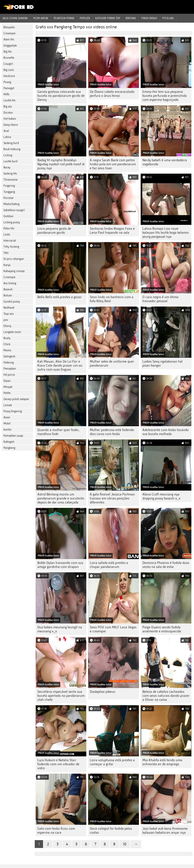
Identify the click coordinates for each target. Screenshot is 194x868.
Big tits (8, 52)
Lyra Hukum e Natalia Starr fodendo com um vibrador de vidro (58, 764)
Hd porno (9, 375)
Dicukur (8, 113)
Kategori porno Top (108, 18)
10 (125, 844)
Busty (7, 338)
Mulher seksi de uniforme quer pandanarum (112, 363)
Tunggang (9, 192)
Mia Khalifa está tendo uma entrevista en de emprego (162, 762)
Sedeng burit (11, 143)
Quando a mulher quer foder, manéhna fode (58, 432)
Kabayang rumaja (14, 271)
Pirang (7, 82)
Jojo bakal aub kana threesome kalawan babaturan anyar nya (165, 831)
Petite (7, 393)
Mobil (7, 423)
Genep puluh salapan (16, 399)
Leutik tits (9, 100)
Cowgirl (8, 64)
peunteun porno (64, 18)
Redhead (9, 308)
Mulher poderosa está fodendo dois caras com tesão (112, 432)
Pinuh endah (149, 18)
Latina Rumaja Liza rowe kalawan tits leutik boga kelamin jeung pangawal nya (166, 233)
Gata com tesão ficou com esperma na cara (56, 831)
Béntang (131, 18)
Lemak (8, 405)
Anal (6, 131)
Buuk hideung (12, 149)
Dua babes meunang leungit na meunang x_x (60, 629)
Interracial (10, 241)
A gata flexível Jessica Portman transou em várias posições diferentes (112, 498)
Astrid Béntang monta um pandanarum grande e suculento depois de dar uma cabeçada (61, 498)
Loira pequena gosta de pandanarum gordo (54, 231)
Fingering (9, 186)
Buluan (8, 295)
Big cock (9, 70)
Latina (7, 137)
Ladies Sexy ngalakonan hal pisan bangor (162, 363)
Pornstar (9, 198)
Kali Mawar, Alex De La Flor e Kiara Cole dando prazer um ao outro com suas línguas (60, 365)
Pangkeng (9, 448)
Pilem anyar (41, 18)
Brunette (9, 58)
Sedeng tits (10, 174)
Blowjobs (9, 27)
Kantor (8, 430)
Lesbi (7, 235)
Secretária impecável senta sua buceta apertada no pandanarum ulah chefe (61, 696)
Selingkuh (9, 356)
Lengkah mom (12, 332)
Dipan (7, 381)
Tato (6, 253)
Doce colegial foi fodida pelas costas (111, 831)
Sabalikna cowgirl (14, 210)
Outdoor (9, 216)
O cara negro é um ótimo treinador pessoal (160, 299)
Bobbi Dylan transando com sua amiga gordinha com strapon (60, 565)
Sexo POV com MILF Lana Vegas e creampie (113, 629)
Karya (7, 265)
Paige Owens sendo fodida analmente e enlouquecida (162, 629)
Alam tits (9, 39)
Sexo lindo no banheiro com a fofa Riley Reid (112, 299)
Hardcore (9, 76)
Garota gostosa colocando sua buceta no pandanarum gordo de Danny (61, 96)
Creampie (9, 33)
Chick (7, 344)
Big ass (8, 106)
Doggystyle (10, 46)
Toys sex (9, 314)
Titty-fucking (11, 247)
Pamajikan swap (13, 436)
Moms (7, 350)
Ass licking (10, 283)
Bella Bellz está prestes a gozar (59, 297)
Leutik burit (11, 161)
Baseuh (8, 289)
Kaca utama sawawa (15, 18)
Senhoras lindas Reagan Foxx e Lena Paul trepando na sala (112, 231)
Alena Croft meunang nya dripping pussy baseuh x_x (161, 496)
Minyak (8, 387)
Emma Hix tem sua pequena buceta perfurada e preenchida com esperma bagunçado (165, 96)
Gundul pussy (12, 302)
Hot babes (10, 119)
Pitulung (168, 18)
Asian (7, 417)
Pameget (9, 88)
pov (6, 320)
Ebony (7, 326)
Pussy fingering (13, 411)
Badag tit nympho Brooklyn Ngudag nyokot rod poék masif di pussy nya (61, 164)
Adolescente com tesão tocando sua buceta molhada (166, 432)
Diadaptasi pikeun (103, 692)
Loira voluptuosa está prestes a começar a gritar (112, 762)
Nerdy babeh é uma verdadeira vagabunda (165, 162)
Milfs (6, 94)
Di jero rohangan (14, 259)
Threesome (11, 180)
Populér (85, 18)
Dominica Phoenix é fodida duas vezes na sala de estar (166, 565)
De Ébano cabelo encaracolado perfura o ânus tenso (112, 94)
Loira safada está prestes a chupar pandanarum (109, 565)
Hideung (9, 363)
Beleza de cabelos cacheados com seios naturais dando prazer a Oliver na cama (166, 696)
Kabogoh (9, 442)
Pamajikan (10, 369)
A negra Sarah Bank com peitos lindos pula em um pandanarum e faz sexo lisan (113, 164)
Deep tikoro (11, 125)
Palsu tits (9, 228)
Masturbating (11, 204)
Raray (7, 167)
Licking (8, 155)
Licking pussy (12, 222)
